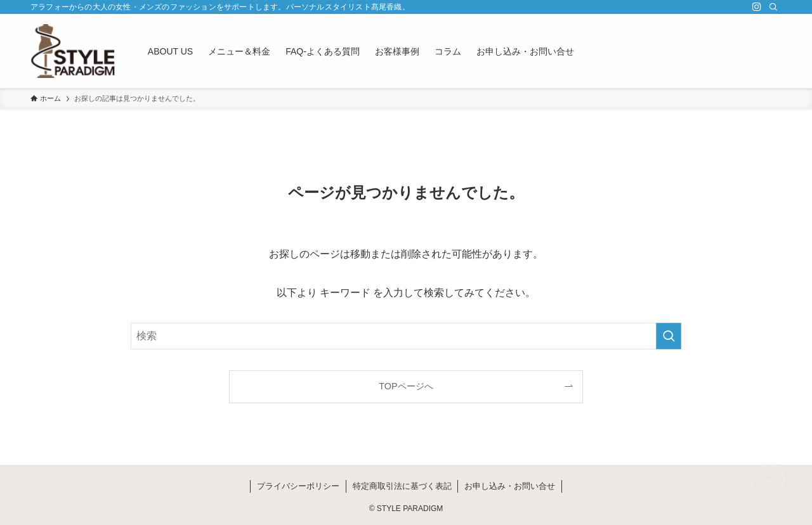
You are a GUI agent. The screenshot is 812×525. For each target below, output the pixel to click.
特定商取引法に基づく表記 (402, 486)
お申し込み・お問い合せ (510, 486)
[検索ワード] (406, 336)
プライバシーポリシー (298, 486)
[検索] (773, 7)
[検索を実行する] (669, 336)
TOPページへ (406, 386)
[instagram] (757, 7)
